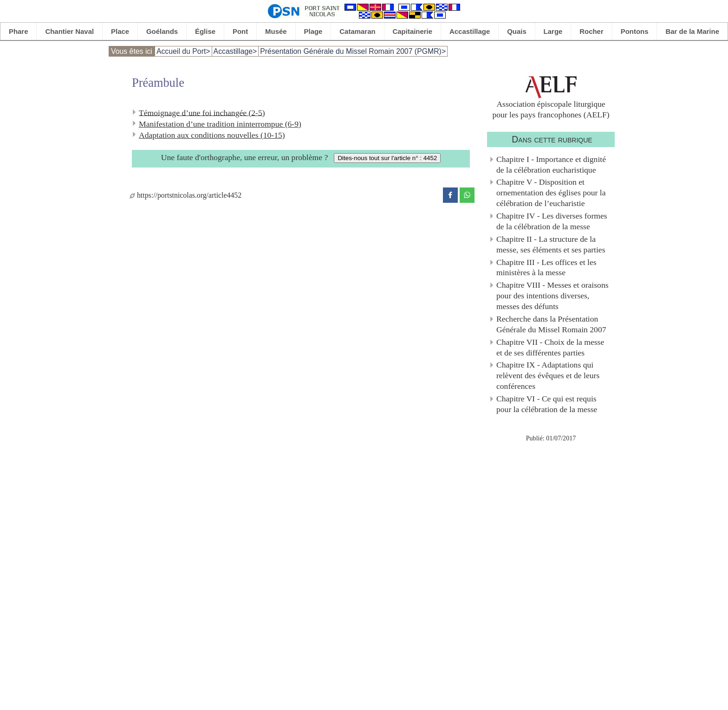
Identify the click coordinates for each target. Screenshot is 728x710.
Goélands (162, 31)
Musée (276, 31)
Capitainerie (413, 31)
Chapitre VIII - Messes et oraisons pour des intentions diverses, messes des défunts (552, 296)
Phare (19, 31)
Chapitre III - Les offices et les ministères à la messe (546, 268)
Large (553, 31)
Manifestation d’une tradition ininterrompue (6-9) (220, 124)
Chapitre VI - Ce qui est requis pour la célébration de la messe (547, 404)
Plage (313, 31)
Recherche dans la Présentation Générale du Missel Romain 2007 (551, 324)
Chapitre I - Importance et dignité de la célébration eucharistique (551, 165)
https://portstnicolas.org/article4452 (185, 195)
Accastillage (470, 31)
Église (205, 31)
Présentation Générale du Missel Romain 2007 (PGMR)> (353, 51)
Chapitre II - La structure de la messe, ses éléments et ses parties (551, 244)
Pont (240, 31)
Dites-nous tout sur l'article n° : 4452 (387, 158)
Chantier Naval (69, 31)
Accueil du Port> (183, 51)
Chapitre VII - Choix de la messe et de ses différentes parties (550, 347)
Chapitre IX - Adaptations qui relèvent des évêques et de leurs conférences (548, 375)
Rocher (591, 31)
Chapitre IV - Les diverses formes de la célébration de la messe (552, 221)
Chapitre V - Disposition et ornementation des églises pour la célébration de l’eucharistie (551, 193)
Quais (517, 31)
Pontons (635, 31)
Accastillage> (235, 51)
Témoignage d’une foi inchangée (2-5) (202, 112)
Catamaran (357, 31)
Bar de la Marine (692, 31)
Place (120, 31)
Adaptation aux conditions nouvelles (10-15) (212, 135)
